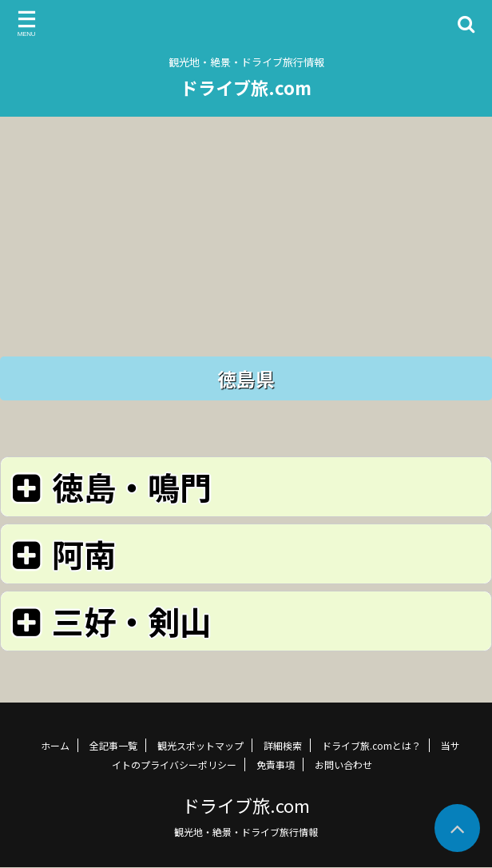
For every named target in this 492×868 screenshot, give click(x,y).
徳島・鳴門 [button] (109, 486)
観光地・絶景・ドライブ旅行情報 (246, 832)
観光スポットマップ (200, 745)
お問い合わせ (343, 764)
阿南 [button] (61, 553)
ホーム (55, 745)
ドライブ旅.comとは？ (371, 745)
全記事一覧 (113, 745)
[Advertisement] (246, 229)
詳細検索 (283, 745)
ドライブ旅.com (246, 87)
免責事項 (276, 764)
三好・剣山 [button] (109, 621)
